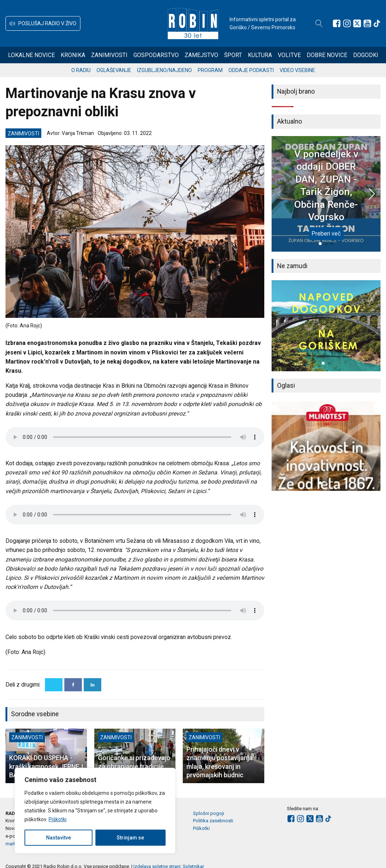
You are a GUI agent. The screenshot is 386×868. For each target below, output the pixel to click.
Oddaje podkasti (251, 70)
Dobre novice (327, 55)
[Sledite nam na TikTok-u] (377, 23)
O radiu (81, 70)
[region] (95, 811)
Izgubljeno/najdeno (164, 70)
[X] (54, 685)
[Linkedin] (92, 685)
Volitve (289, 55)
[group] (326, 326)
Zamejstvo (201, 55)
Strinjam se (130, 838)
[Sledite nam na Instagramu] (347, 23)
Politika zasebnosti (213, 821)
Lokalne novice (31, 55)
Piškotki (58, 819)
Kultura (260, 55)
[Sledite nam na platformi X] (357, 23)
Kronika (73, 55)
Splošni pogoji (209, 813)
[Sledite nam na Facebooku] (337, 23)
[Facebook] (73, 685)
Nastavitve (58, 838)
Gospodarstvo (156, 55)
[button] (43, 23)
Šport (233, 55)
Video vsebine (297, 70)
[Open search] (319, 23)
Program (210, 70)
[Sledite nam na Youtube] (367, 23)
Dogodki (366, 55)
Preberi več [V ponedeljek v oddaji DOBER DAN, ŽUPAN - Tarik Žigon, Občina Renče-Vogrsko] (326, 234)
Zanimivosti (109, 55)
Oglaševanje (114, 70)
